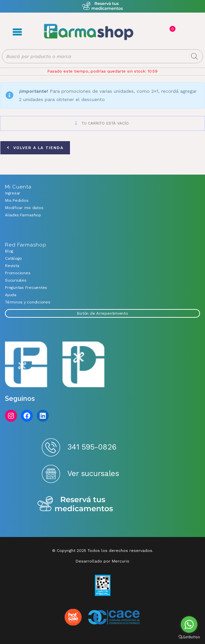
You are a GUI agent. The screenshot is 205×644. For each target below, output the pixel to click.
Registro (158, 32)
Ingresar (13, 193)
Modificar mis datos (24, 208)
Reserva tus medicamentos (75, 504)
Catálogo (13, 258)
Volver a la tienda (37, 148)
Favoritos (179, 32)
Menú (17, 32)
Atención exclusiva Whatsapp (103, 6)
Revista (12, 266)
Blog (9, 251)
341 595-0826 (92, 447)
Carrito (172, 29)
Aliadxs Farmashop (23, 215)
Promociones (18, 273)
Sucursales (16, 280)
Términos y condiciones (28, 302)
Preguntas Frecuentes (26, 288)
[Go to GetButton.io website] (189, 637)
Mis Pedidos (17, 200)
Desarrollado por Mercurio (102, 561)
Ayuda (11, 295)
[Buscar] (194, 56)
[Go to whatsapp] (189, 624)
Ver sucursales (93, 474)
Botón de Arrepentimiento (102, 313)
